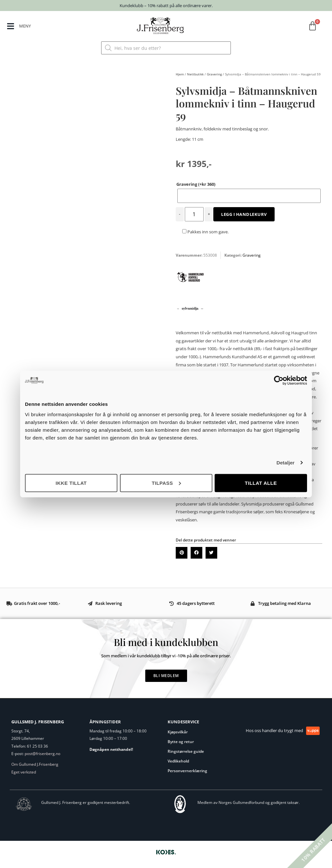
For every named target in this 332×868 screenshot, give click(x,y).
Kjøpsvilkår (178, 732)
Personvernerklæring (187, 771)
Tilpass (166, 483)
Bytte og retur (181, 742)
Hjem (180, 74)
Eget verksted (24, 772)
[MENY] (11, 26)
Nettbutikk (195, 74)
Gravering (214, 74)
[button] (182, 553)
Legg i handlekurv (244, 214)
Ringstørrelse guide (186, 751)
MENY (26, 26)
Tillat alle (261, 483)
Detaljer (286, 463)
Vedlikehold (178, 761)
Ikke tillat (71, 483)
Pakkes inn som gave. (205, 232)
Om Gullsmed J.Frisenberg (35, 764)
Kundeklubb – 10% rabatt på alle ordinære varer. (166, 6)
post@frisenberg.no (42, 754)
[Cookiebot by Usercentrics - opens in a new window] (279, 381)
